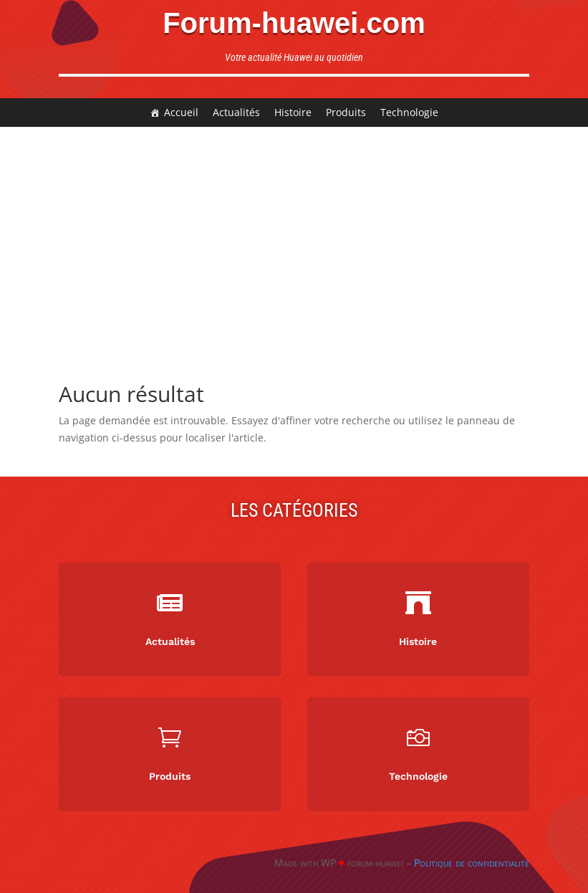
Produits (346, 112)
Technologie (409, 112)
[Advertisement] (294, 234)
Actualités (236, 112)
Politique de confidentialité (472, 863)
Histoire (293, 112)
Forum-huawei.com (294, 23)
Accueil (181, 112)
